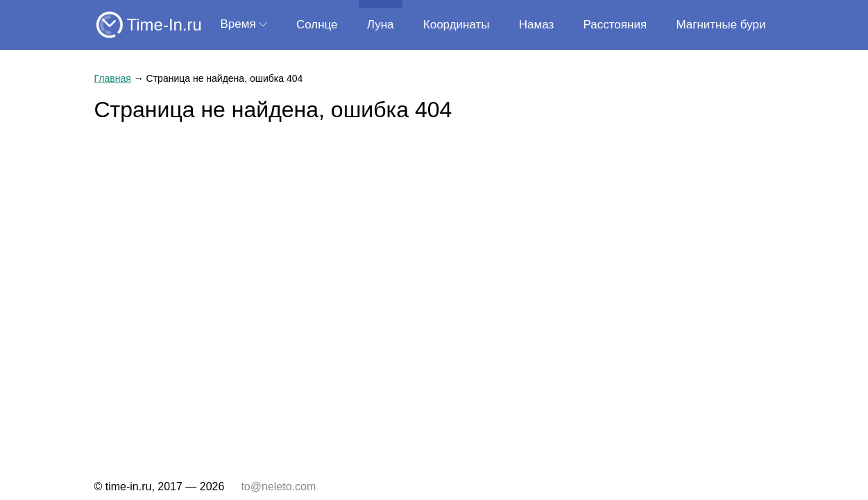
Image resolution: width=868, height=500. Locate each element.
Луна (381, 25)
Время (238, 24)
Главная (113, 78)
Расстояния (615, 25)
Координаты (457, 25)
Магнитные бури (721, 25)
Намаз (536, 25)
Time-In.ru (164, 25)
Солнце (317, 25)
